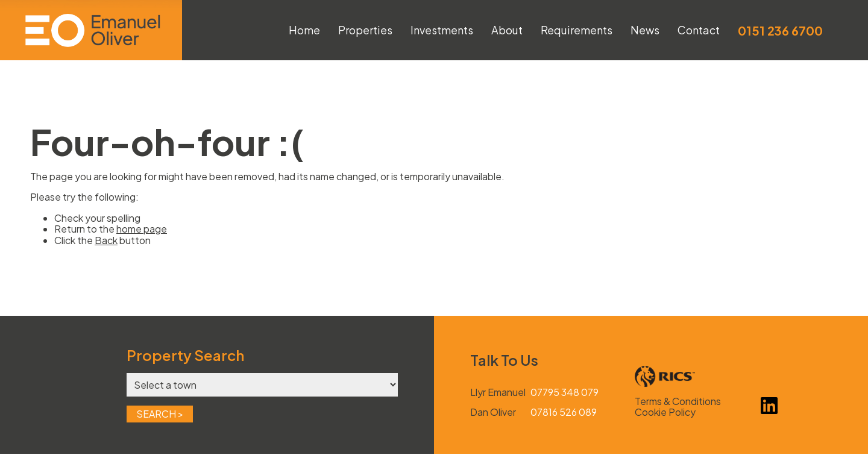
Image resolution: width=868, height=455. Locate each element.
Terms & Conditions (678, 401)
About (507, 30)
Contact (699, 30)
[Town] (262, 385)
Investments (442, 30)
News (645, 30)
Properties (365, 30)
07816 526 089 (564, 413)
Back (106, 240)
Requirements (577, 30)
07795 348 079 (565, 392)
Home (304, 30)
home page (142, 229)
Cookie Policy (665, 413)
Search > (160, 414)
